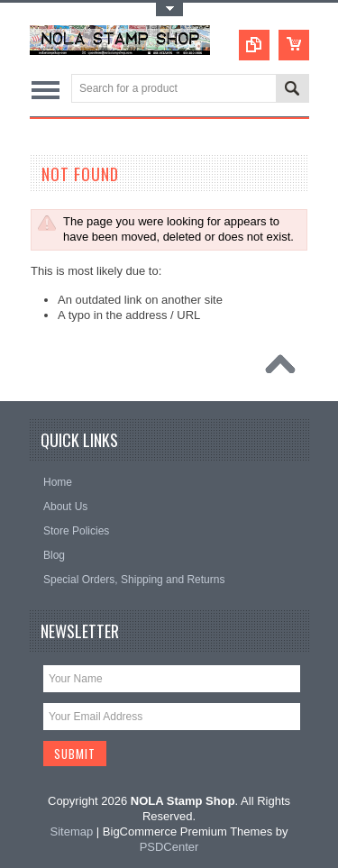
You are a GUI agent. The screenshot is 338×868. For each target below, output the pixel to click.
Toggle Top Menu (169, 9)
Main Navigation (46, 90)
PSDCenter (169, 847)
